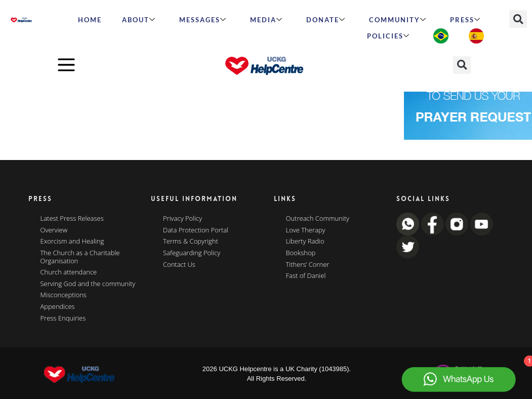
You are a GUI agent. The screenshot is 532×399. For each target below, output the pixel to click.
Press (465, 20)
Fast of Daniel (306, 276)
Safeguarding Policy (192, 253)
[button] (518, 19)
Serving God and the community (88, 284)
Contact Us (179, 265)
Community (398, 20)
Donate (326, 20)
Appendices (58, 307)
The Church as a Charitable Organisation (80, 257)
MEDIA (267, 20)
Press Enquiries (63, 318)
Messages (203, 20)
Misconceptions (64, 295)
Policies (388, 36)
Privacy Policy (182, 219)
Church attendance (69, 272)
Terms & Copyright (191, 242)
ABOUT (139, 20)
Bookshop (301, 253)
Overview (54, 230)
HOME (90, 20)
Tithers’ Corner (308, 265)
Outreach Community (318, 219)
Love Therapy (306, 230)
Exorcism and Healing (72, 242)
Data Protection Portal (196, 230)
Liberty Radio (305, 242)
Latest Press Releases (72, 219)
